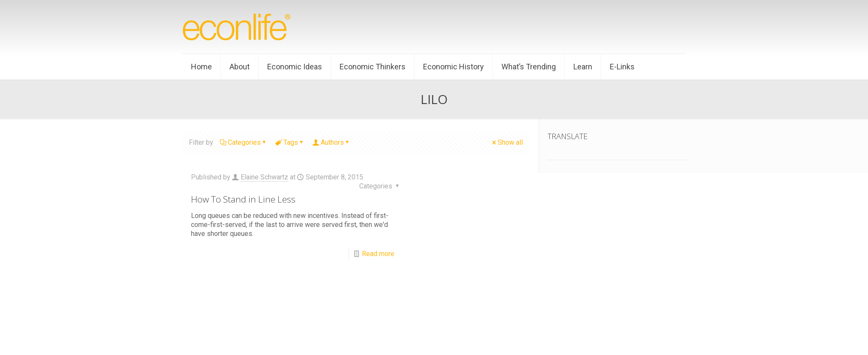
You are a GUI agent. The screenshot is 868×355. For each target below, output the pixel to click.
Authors (332, 142)
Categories (244, 142)
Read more (378, 254)
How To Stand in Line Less (243, 199)
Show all (507, 142)
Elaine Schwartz (264, 177)
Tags (290, 142)
